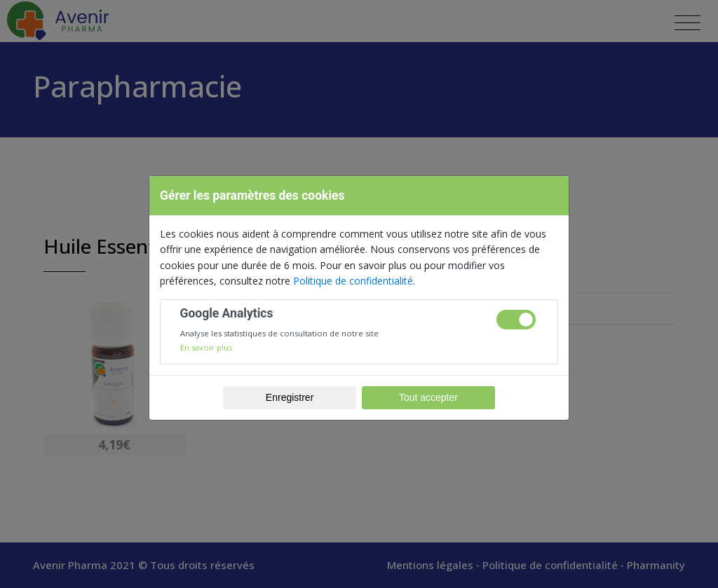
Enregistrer (290, 397)
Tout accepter (428, 397)
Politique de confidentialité (353, 281)
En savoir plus (206, 347)
